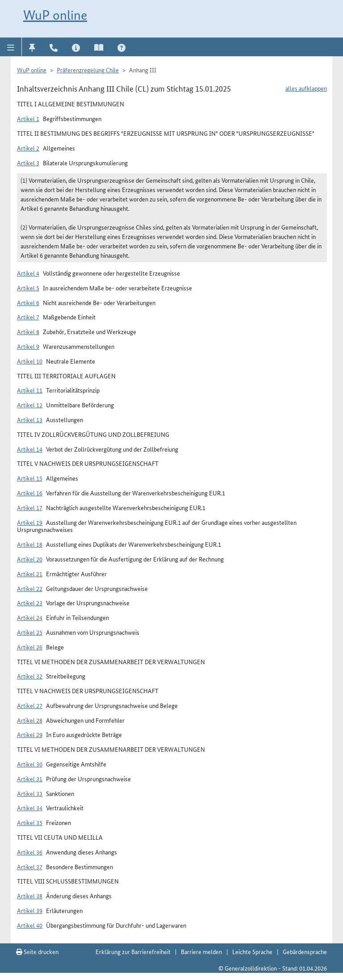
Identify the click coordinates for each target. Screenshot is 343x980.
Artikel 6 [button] (28, 302)
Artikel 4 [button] (28, 273)
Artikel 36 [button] (30, 852)
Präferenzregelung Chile (88, 70)
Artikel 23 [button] (30, 603)
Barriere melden (201, 951)
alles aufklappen (306, 88)
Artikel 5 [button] (28, 288)
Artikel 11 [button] (30, 390)
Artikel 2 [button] (28, 148)
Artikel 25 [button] (30, 632)
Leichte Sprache (252, 951)
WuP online (55, 15)
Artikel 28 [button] (30, 720)
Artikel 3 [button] (28, 163)
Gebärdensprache (305, 951)
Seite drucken (37, 951)
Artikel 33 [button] (30, 793)
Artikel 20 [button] (30, 559)
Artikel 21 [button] (30, 574)
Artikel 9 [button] (28, 346)
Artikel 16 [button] (30, 493)
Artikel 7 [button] (28, 317)
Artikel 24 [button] (30, 617)
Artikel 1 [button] (28, 118)
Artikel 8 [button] (28, 331)
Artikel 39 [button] (30, 910)
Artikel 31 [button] (30, 779)
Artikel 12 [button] (30, 405)
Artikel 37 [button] (30, 867)
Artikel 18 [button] (30, 544)
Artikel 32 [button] (30, 676)
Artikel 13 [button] (30, 419)
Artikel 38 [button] (30, 896)
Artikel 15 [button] (30, 478)
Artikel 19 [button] (30, 522)
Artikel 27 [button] (30, 705)
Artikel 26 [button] (30, 647)
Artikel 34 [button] (30, 808)
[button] (11, 47)
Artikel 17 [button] (30, 507)
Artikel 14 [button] (30, 449)
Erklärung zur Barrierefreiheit (133, 951)
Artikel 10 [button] (30, 361)
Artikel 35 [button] (30, 822)
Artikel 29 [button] (30, 734)
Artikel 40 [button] (30, 925)
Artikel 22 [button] (30, 588)
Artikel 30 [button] (30, 764)
